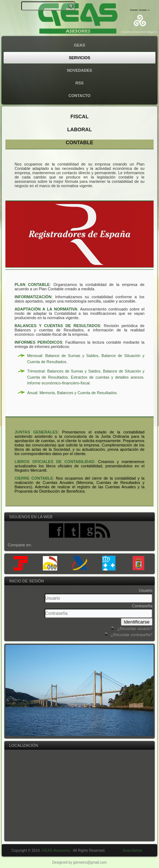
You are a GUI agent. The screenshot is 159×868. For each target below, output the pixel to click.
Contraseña (142, 606)
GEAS (79, 45)
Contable (80, 142)
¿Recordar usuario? (135, 629)
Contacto (79, 96)
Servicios (79, 58)
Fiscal (80, 116)
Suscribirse (132, 850)
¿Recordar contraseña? (132, 635)
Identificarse (137, 622)
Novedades (79, 70)
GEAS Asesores (57, 850)
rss (80, 83)
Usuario (146, 590)
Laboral (79, 129)
